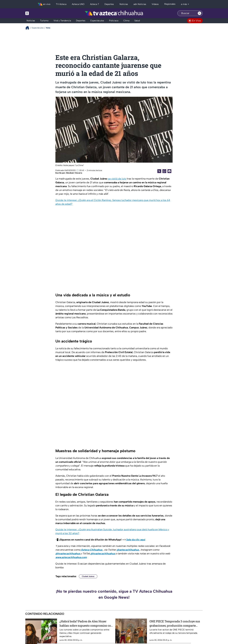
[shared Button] (164, 171)
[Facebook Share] (169, 171)
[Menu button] (38, 13)
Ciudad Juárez (88, 576)
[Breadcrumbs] (29, 28)
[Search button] (199, 13)
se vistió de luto (117, 179)
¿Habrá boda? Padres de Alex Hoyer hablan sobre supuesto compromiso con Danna (86, 623)
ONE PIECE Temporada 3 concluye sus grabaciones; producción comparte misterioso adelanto (175, 623)
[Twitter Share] (159, 171)
